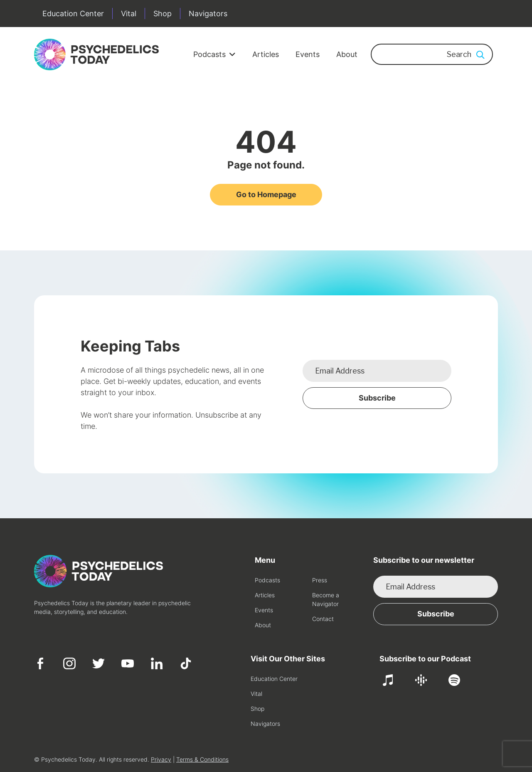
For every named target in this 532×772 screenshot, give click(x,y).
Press (320, 580)
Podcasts (214, 54)
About (347, 54)
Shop (163, 14)
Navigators (208, 14)
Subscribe (377, 398)
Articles (266, 54)
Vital (129, 14)
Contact (323, 619)
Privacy (161, 759)
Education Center (73, 14)
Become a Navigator (326, 599)
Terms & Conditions (202, 759)
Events (308, 54)
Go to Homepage (266, 194)
